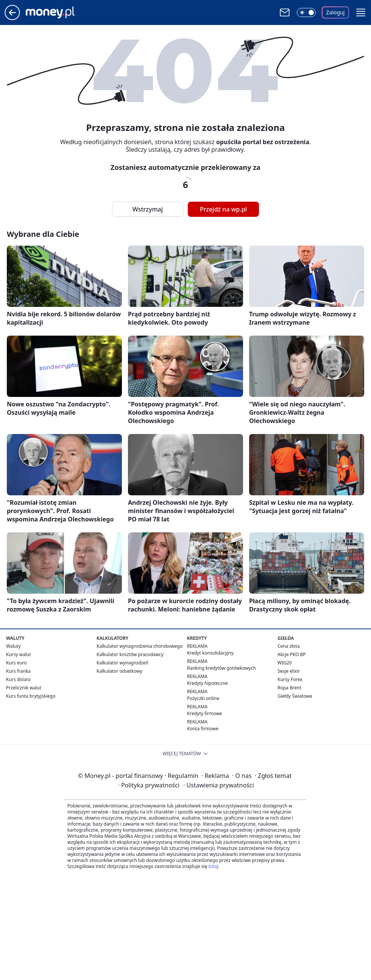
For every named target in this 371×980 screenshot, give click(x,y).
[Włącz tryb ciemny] (306, 12)
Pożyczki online (203, 698)
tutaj (213, 866)
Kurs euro (16, 663)
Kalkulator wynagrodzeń (122, 663)
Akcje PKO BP (292, 654)
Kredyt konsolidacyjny (210, 653)
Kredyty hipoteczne (207, 683)
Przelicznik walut (24, 688)
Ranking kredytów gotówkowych (221, 668)
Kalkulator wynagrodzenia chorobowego (140, 646)
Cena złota (289, 646)
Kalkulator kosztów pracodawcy (130, 654)
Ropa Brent (289, 688)
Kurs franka (18, 671)
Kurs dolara (18, 679)
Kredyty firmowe (205, 713)
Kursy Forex (290, 679)
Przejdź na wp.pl (223, 209)
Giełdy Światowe (295, 696)
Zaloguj (336, 12)
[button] (361, 12)
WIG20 (285, 663)
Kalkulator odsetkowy (119, 671)
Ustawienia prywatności (218, 785)
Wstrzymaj (148, 209)
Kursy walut (19, 654)
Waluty (13, 646)
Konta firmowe (203, 729)
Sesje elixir (289, 671)
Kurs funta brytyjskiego (31, 696)
